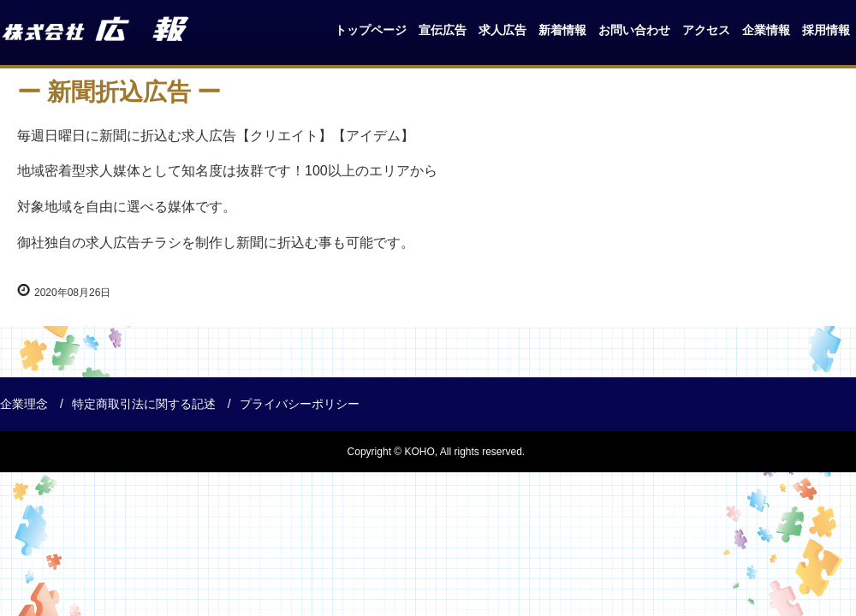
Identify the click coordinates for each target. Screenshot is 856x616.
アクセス (706, 30)
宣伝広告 (443, 30)
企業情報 (766, 30)
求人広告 (502, 30)
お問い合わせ (634, 30)
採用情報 (826, 30)
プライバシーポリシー (300, 404)
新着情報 (562, 30)
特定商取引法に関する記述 (144, 404)
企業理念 (24, 404)
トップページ (371, 30)
